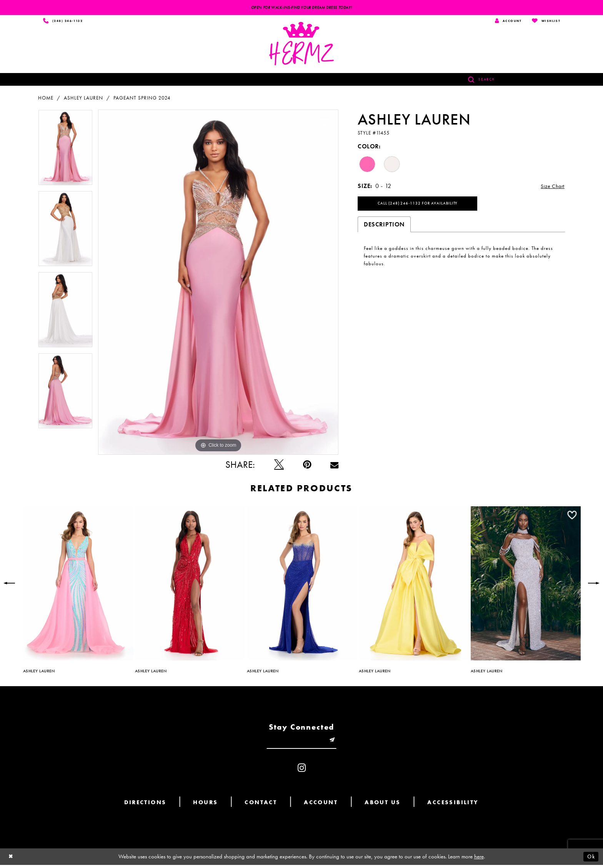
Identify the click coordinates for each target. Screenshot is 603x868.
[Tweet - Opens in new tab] (279, 466)
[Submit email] (336, 742)
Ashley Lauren (83, 99)
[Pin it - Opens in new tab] (307, 466)
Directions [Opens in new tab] (145, 805)
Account (321, 805)
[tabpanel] (65, 151)
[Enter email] (301, 742)
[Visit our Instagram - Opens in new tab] (302, 771)
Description (384, 227)
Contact (261, 805)
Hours (205, 805)
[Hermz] (301, 45)
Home (46, 99)
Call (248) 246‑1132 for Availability (423, 206)
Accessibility (453, 805)
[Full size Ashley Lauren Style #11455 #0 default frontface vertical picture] (218, 283)
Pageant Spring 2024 (142, 99)
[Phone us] (64, 22)
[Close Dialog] (12, 860)
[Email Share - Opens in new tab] (334, 466)
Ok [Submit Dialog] (590, 860)
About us (382, 805)
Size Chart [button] (551, 187)
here (479, 860)
